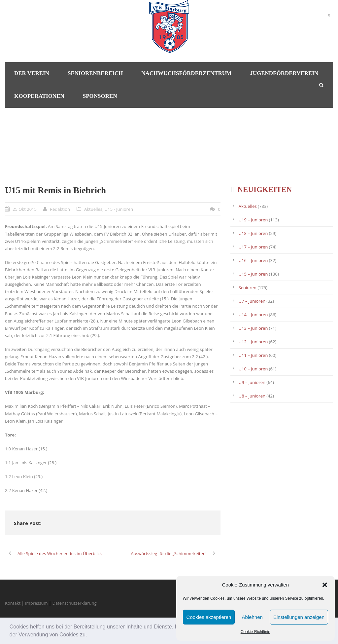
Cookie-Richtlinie (255, 632)
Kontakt (13, 603)
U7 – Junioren (252, 301)
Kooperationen (39, 96)
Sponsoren (100, 96)
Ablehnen (252, 617)
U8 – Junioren (252, 396)
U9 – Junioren (252, 382)
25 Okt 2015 (25, 209)
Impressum (36, 603)
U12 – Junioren (253, 342)
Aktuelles (93, 209)
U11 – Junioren (253, 355)
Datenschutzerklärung (75, 603)
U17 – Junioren (253, 247)
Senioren (248, 287)
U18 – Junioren (253, 233)
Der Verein (32, 73)
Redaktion (60, 209)
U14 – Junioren (253, 315)
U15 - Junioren (119, 209)
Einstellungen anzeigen (299, 617)
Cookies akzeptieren (209, 617)
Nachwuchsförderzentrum (186, 73)
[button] (89, 635)
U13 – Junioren (253, 328)
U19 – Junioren (253, 220)
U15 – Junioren (253, 274)
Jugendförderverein (284, 73)
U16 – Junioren (253, 260)
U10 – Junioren (253, 369)
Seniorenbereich (95, 73)
